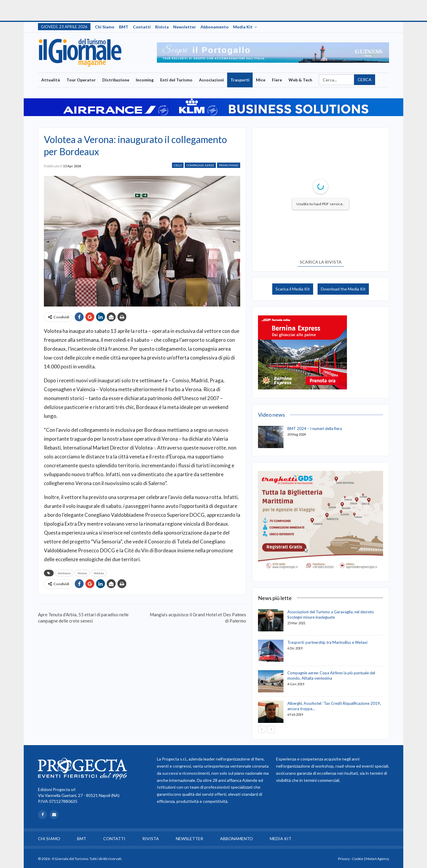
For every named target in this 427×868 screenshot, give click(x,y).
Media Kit (243, 27)
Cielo (178, 165)
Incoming (145, 80)
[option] (273, 53)
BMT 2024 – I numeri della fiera (315, 429)
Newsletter (185, 27)
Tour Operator (81, 80)
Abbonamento (215, 27)
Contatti (142, 27)
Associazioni (211, 80)
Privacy (344, 859)
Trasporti (240, 80)
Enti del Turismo (176, 80)
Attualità (51, 80)
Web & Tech (300, 80)
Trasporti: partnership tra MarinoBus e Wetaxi (327, 642)
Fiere (277, 80)
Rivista (162, 27)
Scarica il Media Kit (293, 289)
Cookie (358, 859)
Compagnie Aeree (200, 165)
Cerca (365, 80)
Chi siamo (105, 27)
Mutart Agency (377, 859)
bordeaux (64, 573)
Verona (82, 573)
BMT (124, 27)
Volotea (99, 573)
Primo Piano (229, 165)
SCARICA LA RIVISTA (321, 262)
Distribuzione (116, 80)
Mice (261, 80)
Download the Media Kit (343, 289)
